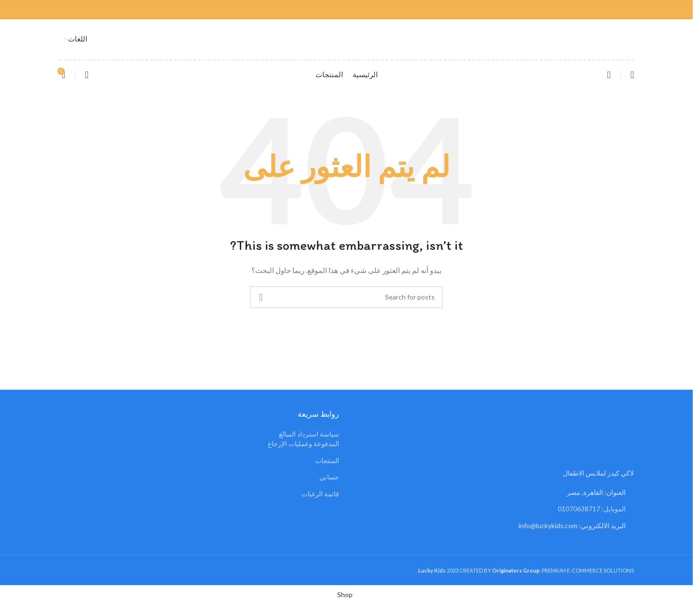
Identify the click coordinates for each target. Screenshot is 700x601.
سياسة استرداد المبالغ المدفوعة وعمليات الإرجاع (303, 439)
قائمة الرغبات (320, 494)
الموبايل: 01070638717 (592, 509)
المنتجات (327, 460)
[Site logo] (346, 38)
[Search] (609, 75)
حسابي (329, 477)
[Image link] (603, 440)
